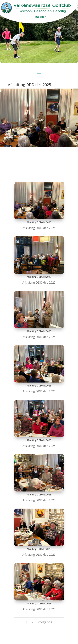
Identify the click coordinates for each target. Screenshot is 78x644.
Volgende (45, 622)
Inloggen (40, 17)
